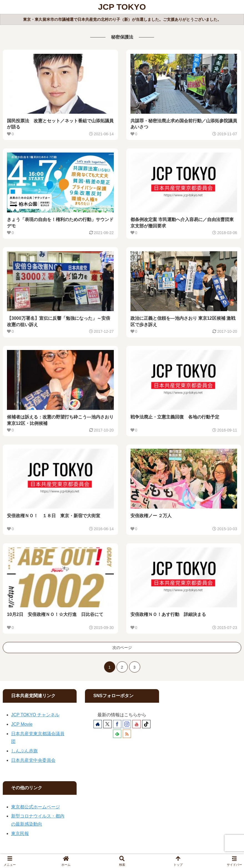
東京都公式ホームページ (36, 807)
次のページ (122, 648)
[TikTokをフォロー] (146, 724)
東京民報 (20, 833)
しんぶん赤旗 (24, 751)
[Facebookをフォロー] (117, 724)
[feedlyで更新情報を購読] (117, 734)
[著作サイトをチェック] (98, 724)
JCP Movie (22, 724)
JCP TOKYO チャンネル (35, 715)
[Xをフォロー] (107, 724)
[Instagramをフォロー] (127, 724)
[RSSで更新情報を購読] (127, 734)
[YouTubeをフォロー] (137, 724)
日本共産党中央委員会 (33, 760)
